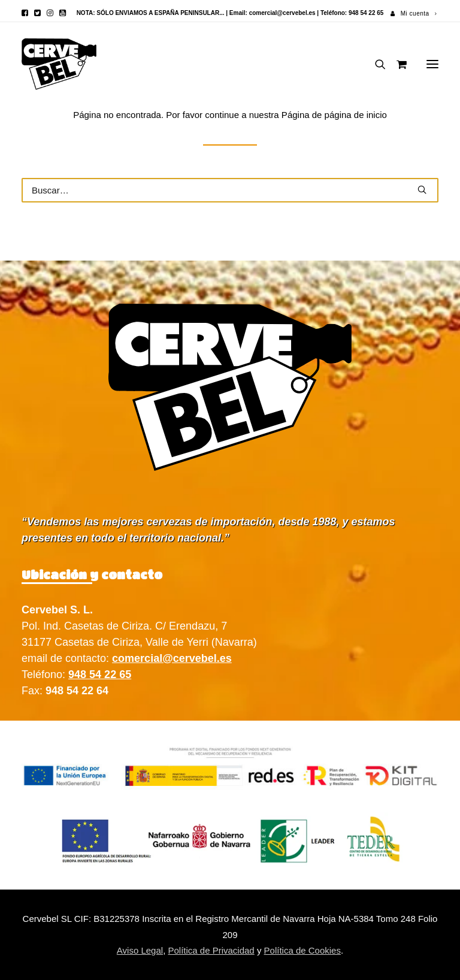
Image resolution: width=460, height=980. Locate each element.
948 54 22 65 (100, 674)
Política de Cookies (302, 950)
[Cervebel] (59, 64)
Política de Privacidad (211, 950)
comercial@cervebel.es (282, 13)
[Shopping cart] (396, 64)
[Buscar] (375, 64)
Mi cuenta (419, 13)
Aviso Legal (140, 950)
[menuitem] (414, 13)
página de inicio (356, 115)
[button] (25, 13)
